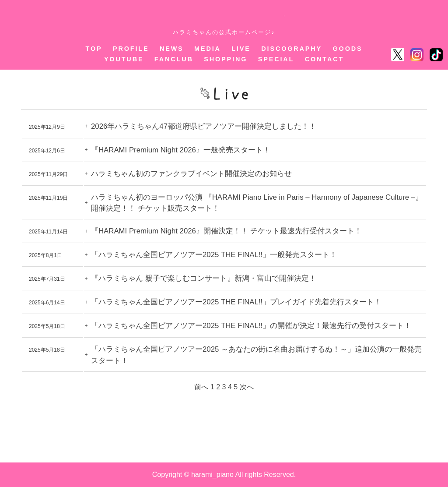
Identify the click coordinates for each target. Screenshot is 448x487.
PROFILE (131, 49)
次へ (247, 387)
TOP (94, 49)
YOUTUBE (124, 59)
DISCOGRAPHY (292, 49)
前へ (201, 387)
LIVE (241, 49)
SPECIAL (276, 59)
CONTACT (324, 59)
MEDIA (208, 49)
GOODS (348, 49)
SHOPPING (226, 59)
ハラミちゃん (224, 17)
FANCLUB (174, 59)
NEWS (172, 49)
